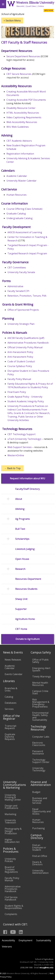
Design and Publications (11, 807)
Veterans (7, 947)
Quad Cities (31, 6)
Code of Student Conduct (21, 361)
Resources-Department (28, 579)
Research (20, 569)
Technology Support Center (41, 761)
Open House (22, 559)
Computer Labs (41, 737)
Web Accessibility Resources (22, 122)
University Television (10, 821)
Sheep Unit (21, 599)
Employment (26, 940)
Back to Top (12, 468)
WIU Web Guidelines (18, 127)
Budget (36, 792)
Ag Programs (23, 519)
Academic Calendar (17, 176)
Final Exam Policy (17, 392)
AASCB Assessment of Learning (25, 232)
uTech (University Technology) (24, 439)
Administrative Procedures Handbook (28, 343)
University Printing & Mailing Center (13, 797)
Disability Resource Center (21, 108)
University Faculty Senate (21, 272)
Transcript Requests (10, 727)
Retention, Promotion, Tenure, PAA (27, 296)
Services (9, 709)
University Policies (10, 860)
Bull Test (20, 529)
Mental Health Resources (40, 684)
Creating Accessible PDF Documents (26, 100)
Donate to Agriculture (28, 639)
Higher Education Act (12, 841)
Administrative (15, 286)
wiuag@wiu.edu (46, 968)
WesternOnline (16, 455)
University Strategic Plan (21, 324)
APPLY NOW (49, 10)
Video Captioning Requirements (24, 117)
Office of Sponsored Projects (23, 310)
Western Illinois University (35, 3)
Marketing (10, 814)
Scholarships (22, 539)
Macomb (20, 6)
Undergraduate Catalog (20, 218)
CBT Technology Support (21, 434)
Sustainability (44, 940)
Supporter (21, 609)
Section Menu (12, 21)
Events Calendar (14, 674)
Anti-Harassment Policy (20, 352)
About (19, 499)
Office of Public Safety (40, 661)
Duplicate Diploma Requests (10, 737)
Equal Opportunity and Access (41, 811)
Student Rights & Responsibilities (14, 907)
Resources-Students (26, 589)
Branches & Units (11, 689)
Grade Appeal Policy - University (25, 397)
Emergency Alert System (41, 669)
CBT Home (21, 629)
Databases (11, 703)
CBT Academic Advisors (19, 141)
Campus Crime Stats (40, 692)
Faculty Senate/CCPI (18, 291)
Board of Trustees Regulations (11, 869)
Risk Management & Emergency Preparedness (41, 703)
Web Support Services (20, 447)
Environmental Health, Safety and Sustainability (40, 716)
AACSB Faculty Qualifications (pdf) (26, 338)
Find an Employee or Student (39, 847)
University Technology (39, 769)
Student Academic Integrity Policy (26, 401)
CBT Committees (17, 268)
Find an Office (40, 856)
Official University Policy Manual (25, 347)
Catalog (9, 697)
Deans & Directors (37, 863)
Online (41, 6)
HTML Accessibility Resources (23, 113)
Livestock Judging (25, 549)
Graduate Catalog (16, 214)
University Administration (40, 872)
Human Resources (16, 195)
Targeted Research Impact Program (27, 253)
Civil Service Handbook (11, 898)
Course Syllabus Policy (20, 366)
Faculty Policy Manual (19, 379)
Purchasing (38, 828)
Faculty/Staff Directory (27, 489)
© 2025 (3, 973)
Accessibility (8, 940)
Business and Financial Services (40, 801)
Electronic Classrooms (39, 744)
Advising (20, 509)
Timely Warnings (42, 677)
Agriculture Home (25, 619)
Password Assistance (38, 752)
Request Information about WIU (27, 478)
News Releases (13, 660)
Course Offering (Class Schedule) (24, 209)
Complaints (11, 914)
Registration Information (20, 154)
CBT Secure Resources (19, 74)
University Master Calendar (21, 181)
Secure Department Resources (23, 56)
